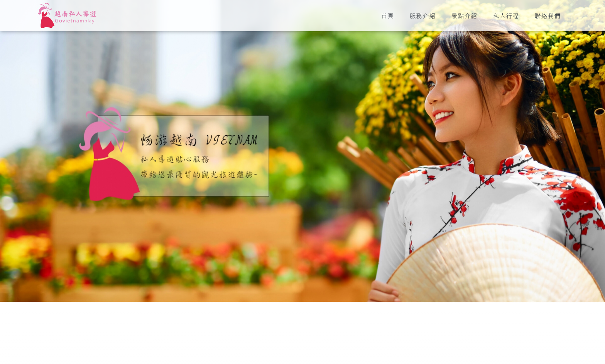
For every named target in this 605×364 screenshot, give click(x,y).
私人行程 (506, 16)
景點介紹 (465, 16)
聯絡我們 (548, 16)
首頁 (388, 16)
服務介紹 (423, 16)
